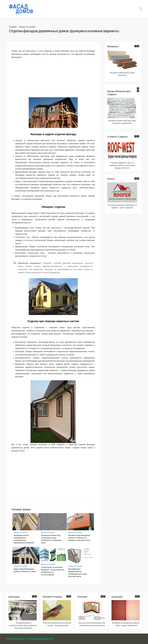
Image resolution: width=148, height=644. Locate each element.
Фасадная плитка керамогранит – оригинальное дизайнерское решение (24, 539)
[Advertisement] (53, 78)
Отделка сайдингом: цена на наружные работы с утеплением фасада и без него (122, 165)
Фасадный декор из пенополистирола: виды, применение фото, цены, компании (23, 625)
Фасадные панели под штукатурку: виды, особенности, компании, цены (51, 539)
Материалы (99, 9)
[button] (138, 46)
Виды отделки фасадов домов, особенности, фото (25, 570)
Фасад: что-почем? (82, 9)
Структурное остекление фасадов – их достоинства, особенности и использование (53, 571)
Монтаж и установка (116, 9)
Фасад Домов (18, 639)
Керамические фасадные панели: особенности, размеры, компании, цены (79, 538)
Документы (132, 9)
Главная (13, 27)
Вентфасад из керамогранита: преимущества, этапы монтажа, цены (78, 573)
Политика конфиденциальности (39, 639)
